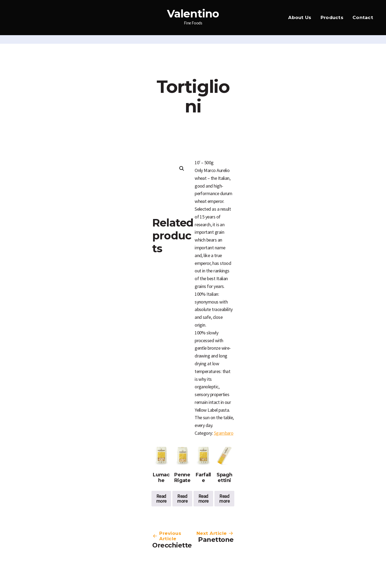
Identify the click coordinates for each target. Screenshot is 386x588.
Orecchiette (172, 545)
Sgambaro (224, 433)
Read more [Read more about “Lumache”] (161, 498)
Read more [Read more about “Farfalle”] (203, 498)
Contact (363, 17)
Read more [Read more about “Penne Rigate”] (182, 498)
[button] (182, 169)
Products (332, 17)
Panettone (216, 540)
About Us (300, 17)
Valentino (193, 14)
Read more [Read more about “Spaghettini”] (224, 498)
